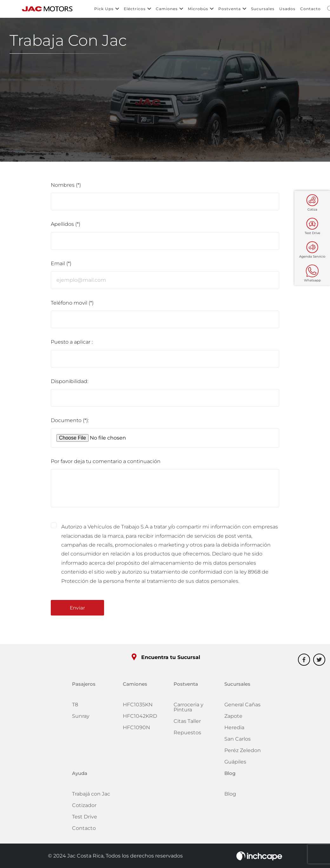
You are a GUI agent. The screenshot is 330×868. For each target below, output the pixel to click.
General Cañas (242, 707)
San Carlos (238, 741)
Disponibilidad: (69, 383)
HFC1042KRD (140, 718)
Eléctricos (137, 9)
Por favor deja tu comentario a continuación (106, 463)
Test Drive (85, 819)
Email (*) (61, 265)
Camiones (169, 9)
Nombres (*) (66, 186)
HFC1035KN (138, 707)
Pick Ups (107, 9)
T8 (75, 707)
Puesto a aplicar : (72, 343)
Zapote (233, 718)
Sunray (81, 718)
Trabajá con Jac (91, 796)
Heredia (234, 729)
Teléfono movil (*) (72, 304)
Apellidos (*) (66, 226)
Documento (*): (70, 422)
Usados (287, 9)
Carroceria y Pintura (188, 709)
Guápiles (235, 764)
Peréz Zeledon (243, 752)
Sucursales (263, 9)
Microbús (201, 9)
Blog (230, 796)
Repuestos (187, 734)
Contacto (310, 9)
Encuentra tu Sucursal (165, 659)
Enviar (77, 610)
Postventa (232, 9)
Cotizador (84, 807)
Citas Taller (187, 723)
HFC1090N (136, 729)
